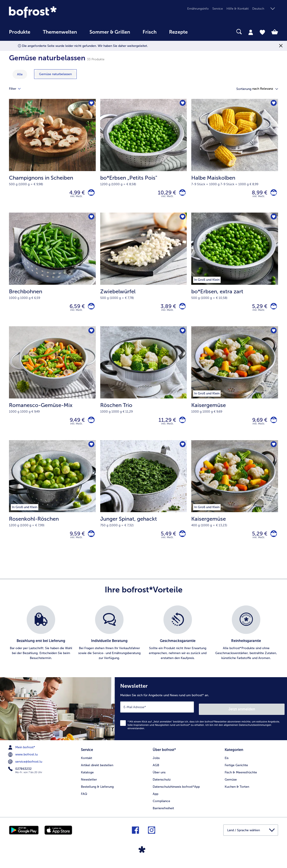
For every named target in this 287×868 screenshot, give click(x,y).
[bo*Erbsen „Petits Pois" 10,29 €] (144, 157)
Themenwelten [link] (60, 32)
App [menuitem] (155, 799)
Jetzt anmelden (265, 715)
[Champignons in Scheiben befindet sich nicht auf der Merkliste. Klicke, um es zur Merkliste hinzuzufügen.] (91, 104)
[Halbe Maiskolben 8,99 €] (235, 157)
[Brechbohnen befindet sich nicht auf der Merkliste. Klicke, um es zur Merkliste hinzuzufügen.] (91, 219)
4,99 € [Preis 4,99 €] (75, 193)
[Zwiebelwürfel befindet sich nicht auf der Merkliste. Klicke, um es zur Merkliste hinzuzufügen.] (182, 219)
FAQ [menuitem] (84, 799)
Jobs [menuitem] (156, 763)
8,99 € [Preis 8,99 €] (257, 193)
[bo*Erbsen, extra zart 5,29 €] (235, 272)
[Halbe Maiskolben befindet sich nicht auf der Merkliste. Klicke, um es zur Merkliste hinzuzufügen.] (273, 104)
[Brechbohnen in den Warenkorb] (90, 309)
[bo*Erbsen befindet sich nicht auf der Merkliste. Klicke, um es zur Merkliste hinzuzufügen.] (273, 219)
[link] (49, 12)
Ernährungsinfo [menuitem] (198, 9)
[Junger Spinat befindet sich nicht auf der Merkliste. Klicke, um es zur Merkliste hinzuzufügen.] (182, 451)
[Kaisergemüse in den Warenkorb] (273, 425)
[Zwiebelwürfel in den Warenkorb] (181, 309)
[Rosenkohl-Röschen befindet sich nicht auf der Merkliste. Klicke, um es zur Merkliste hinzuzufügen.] (91, 451)
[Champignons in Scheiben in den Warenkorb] (90, 194)
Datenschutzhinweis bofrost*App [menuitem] (176, 791)
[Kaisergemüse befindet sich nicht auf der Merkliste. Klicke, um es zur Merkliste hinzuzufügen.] (273, 335)
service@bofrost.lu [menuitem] (26, 768)
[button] (265, 9)
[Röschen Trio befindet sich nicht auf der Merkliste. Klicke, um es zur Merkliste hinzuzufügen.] (182, 335)
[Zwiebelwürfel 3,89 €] (144, 272)
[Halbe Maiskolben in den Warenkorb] (273, 194)
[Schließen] (281, 46)
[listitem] (41, 641)
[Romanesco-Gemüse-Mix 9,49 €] (52, 388)
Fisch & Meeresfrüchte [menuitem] (241, 777)
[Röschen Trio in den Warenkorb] (181, 425)
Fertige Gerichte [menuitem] (236, 770)
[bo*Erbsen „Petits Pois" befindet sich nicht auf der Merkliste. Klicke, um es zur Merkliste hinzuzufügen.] (182, 104)
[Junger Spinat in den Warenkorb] (181, 541)
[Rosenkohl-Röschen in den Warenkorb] (90, 541)
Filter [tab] (17, 89)
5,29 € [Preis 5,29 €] (257, 309)
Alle (20, 74)
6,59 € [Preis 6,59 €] (75, 309)
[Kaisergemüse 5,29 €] (235, 504)
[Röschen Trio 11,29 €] (144, 388)
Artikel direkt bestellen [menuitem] (97, 770)
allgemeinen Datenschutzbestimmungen (248, 731)
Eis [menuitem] (227, 763)
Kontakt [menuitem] (87, 763)
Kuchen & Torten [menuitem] (237, 791)
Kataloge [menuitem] (87, 777)
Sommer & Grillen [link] (110, 32)
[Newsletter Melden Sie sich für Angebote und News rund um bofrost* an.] (201, 716)
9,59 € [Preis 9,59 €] (75, 541)
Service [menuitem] (218, 9)
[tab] (251, 32)
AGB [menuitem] (156, 770)
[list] (143, 641)
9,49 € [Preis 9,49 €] (75, 425)
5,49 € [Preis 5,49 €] (166, 541)
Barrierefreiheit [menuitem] (163, 813)
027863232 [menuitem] (20, 775)
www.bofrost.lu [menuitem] (23, 760)
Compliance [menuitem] (161, 806)
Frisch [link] (150, 32)
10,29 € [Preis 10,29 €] (165, 193)
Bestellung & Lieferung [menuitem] (97, 791)
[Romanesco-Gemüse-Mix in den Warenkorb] (90, 425)
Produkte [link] (20, 32)
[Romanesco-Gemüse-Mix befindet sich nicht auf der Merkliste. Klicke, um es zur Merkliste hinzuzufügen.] (91, 335)
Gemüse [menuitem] (231, 784)
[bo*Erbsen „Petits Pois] (181, 194)
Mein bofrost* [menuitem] (22, 753)
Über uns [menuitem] (159, 777)
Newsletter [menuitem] (89, 784)
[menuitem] (20, 34)
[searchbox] (203, 32)
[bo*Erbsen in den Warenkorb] (273, 309)
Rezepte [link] (178, 32)
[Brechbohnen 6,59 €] (52, 272)
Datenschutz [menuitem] (162, 784)
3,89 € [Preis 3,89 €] (166, 309)
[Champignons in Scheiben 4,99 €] (52, 157)
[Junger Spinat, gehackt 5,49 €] (144, 504)
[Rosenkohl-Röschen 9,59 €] (52, 504)
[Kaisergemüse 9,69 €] (235, 388)
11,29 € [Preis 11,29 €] (165, 425)
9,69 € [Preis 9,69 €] (258, 425)
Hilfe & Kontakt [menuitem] (238, 9)
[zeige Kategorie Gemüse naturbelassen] (55, 74)
